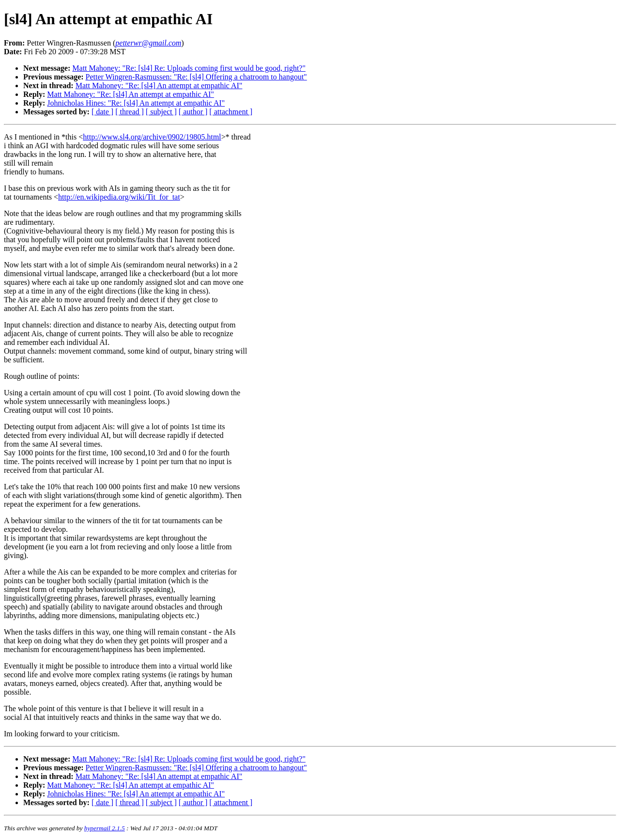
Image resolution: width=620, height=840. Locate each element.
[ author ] (193, 112)
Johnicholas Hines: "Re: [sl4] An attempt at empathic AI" (136, 103)
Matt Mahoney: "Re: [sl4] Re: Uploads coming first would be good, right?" (189, 68)
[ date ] (102, 112)
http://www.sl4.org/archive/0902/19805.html (152, 137)
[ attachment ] (231, 112)
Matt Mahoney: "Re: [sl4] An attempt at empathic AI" (159, 86)
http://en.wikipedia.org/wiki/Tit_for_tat (119, 197)
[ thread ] (130, 112)
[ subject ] (161, 112)
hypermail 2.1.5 (105, 828)
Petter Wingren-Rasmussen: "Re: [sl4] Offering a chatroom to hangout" (196, 77)
